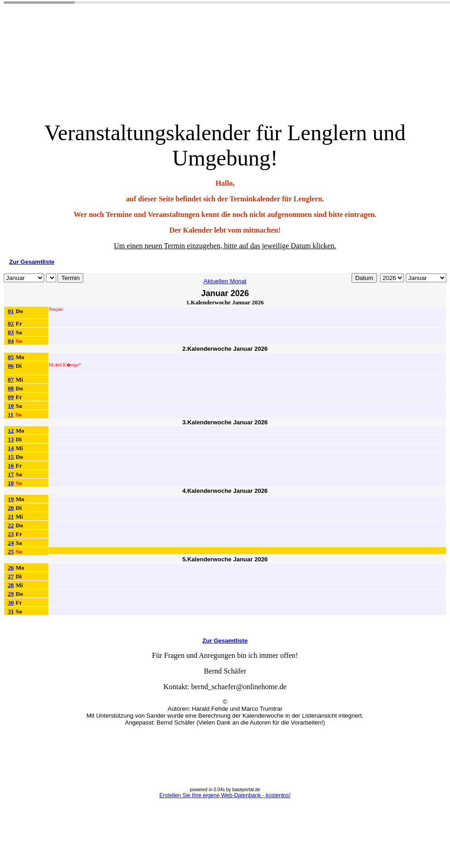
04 (11, 341)
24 (11, 543)
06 (11, 366)
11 (11, 414)
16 (11, 465)
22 (11, 525)
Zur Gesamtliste (32, 262)
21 (11, 517)
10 (11, 406)
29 (11, 594)
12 (11, 431)
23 (11, 534)
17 (11, 474)
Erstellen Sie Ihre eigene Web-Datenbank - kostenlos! (225, 795)
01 (11, 311)
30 (11, 602)
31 (11, 611)
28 (11, 585)
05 (11, 357)
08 (11, 388)
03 (11, 332)
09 (11, 397)
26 (11, 568)
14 (11, 448)
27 (11, 576)
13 (11, 439)
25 (11, 551)
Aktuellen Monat (225, 281)
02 (11, 323)
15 (11, 457)
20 (11, 508)
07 (11, 380)
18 (11, 483)
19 (11, 499)
